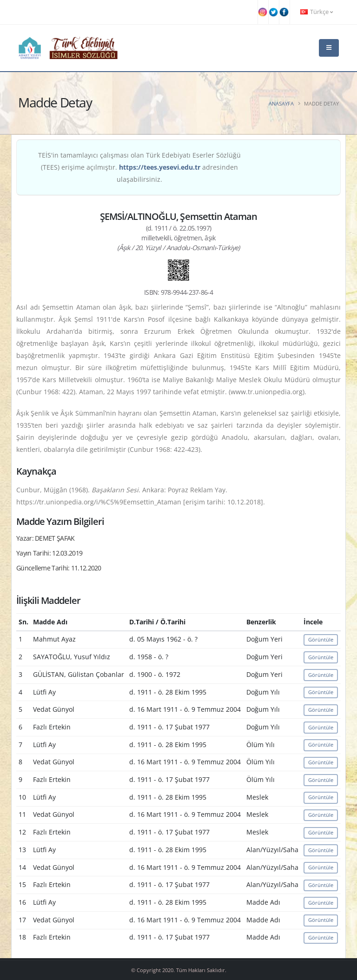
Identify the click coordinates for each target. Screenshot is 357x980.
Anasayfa (281, 103)
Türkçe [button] (317, 12)
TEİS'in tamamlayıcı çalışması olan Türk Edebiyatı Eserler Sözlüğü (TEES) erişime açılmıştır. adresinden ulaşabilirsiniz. (139, 167)
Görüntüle (321, 639)
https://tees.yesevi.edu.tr (160, 167)
